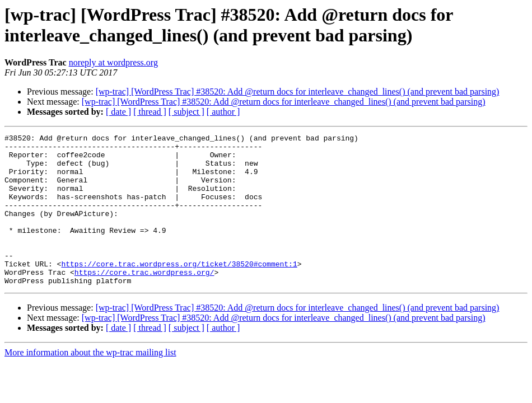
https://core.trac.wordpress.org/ (144, 301)
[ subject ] (186, 112)
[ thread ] (150, 112)
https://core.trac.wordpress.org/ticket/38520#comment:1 (179, 290)
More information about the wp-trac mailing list (90, 383)
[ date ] (118, 112)
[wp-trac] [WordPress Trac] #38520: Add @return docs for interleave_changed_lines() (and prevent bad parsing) (298, 92)
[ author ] (223, 112)
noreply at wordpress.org (113, 62)
